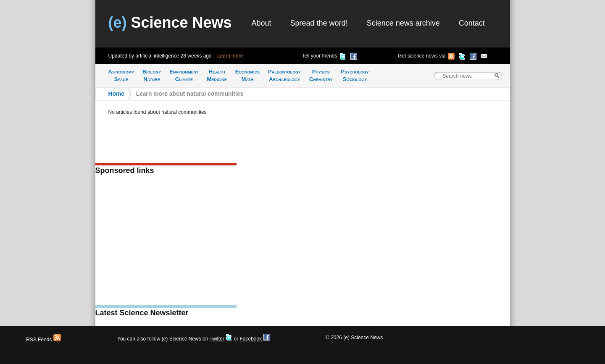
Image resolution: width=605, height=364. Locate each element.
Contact (472, 23)
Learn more (230, 56)
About (262, 23)
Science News (170, 22)
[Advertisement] (166, 243)
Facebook (255, 339)
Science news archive (403, 23)
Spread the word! (319, 23)
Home (116, 94)
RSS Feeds (43, 340)
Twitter (221, 339)
